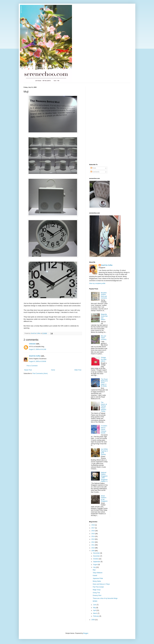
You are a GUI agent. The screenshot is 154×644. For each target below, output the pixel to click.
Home (53, 370)
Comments (95, 172)
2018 (93, 525)
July (95, 567)
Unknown (32, 344)
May (95, 608)
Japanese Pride (98, 578)
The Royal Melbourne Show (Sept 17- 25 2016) (104, 383)
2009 (93, 551)
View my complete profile (97, 283)
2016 (93, 531)
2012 (93, 542)
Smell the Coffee (35, 356)
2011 (93, 545)
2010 (93, 548)
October (96, 559)
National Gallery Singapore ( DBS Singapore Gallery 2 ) (104, 477)
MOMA (95, 601)
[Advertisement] (99, 123)
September (97, 562)
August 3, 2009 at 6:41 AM (38, 349)
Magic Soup (97, 590)
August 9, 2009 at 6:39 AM (38, 361)
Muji (94, 570)
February (96, 616)
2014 (93, 536)
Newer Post (28, 370)
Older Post (78, 370)
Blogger (86, 633)
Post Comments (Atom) (40, 373)
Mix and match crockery (104, 338)
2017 (93, 528)
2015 (93, 534)
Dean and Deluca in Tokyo (101, 584)
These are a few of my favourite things (105, 598)
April (95, 610)
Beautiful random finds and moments (104, 295)
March (95, 613)
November (97, 556)
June (95, 605)
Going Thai (96, 593)
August (96, 565)
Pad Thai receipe (98, 587)
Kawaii (95, 575)
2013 (93, 539)
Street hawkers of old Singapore (104, 499)
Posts (93, 168)
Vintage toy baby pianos (104, 359)
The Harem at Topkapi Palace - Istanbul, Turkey (104, 407)
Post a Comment (32, 366)
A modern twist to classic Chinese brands (104, 429)
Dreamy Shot (97, 595)
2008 (93, 620)
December (97, 553)
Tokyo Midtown (98, 573)
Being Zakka (97, 581)
